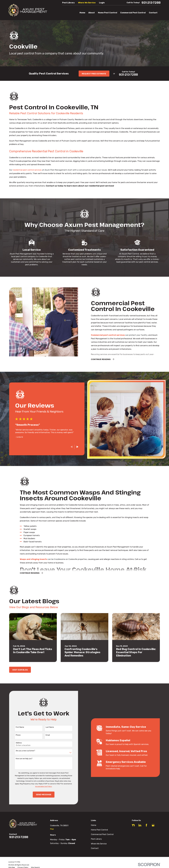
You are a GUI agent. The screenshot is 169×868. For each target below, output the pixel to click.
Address (15, 743)
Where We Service (87, 3)
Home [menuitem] (82, 13)
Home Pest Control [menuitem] (108, 13)
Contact (95, 848)
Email (44, 735)
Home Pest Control (99, 830)
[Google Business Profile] (153, 825)
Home (94, 825)
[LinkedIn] (140, 825)
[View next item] (74, 447)
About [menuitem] (92, 13)
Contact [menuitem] (153, 13)
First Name (16, 727)
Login (102, 3)
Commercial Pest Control (102, 834)
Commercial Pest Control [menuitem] (133, 13)
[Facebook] (146, 825)
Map (52, 829)
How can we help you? (21, 759)
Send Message (40, 794)
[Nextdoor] (133, 825)
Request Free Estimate (94, 74)
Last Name (46, 727)
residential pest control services (27, 170)
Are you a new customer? (22, 751)
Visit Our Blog (20, 670)
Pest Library (68, 3)
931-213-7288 (151, 3)
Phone (15, 735)
